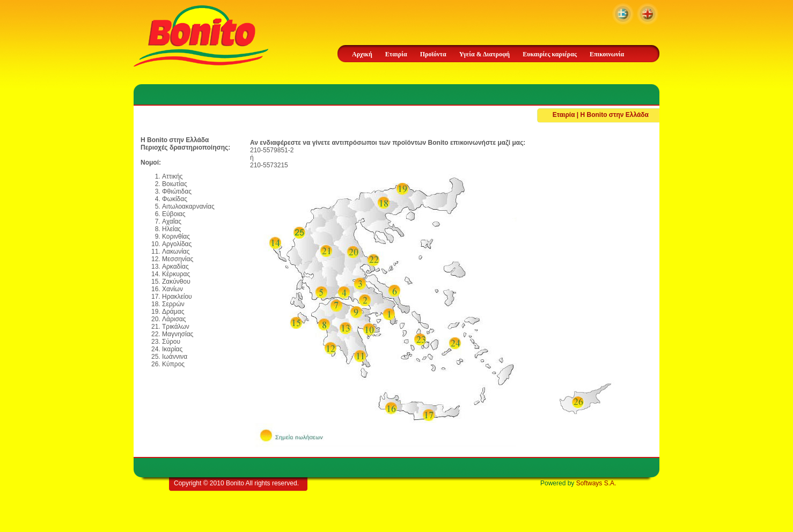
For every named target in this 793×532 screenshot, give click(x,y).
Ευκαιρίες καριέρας (550, 54)
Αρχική (362, 54)
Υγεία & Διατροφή (484, 54)
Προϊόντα (433, 54)
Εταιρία (396, 54)
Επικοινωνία (607, 54)
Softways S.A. (596, 483)
